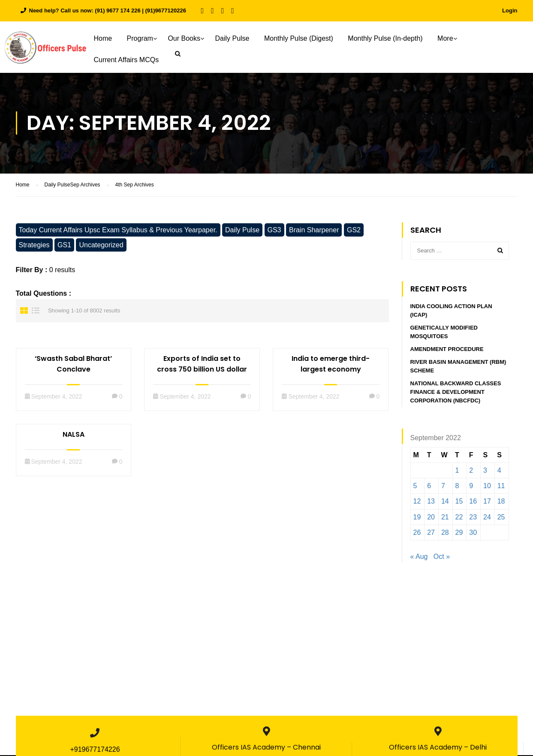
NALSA (74, 436)
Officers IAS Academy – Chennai (266, 749)
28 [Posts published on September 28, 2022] (445, 535)
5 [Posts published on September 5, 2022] (415, 488)
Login (510, 10)
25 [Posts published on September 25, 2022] (501, 519)
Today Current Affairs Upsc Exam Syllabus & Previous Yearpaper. (118, 232)
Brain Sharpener (314, 232)
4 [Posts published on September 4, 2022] (499, 472)
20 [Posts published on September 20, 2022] (431, 519)
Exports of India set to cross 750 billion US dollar (202, 366)
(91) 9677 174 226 (117, 10)
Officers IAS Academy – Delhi (438, 749)
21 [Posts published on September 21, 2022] (445, 519)
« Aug (419, 559)
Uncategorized (101, 247)
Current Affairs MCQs (131, 60)
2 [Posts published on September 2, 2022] (471, 472)
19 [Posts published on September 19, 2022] (417, 519)
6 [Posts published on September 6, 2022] (429, 488)
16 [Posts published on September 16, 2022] (473, 503)
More (450, 38)
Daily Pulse (237, 38)
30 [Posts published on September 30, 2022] (473, 535)
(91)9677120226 (166, 10)
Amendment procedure (447, 351)
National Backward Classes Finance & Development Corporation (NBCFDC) (456, 394)
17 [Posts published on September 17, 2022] (487, 503)
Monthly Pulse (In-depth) (390, 38)
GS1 (64, 247)
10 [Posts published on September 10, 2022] (487, 488)
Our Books (189, 38)
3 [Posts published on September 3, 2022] (485, 472)
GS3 (274, 232)
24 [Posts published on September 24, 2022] (487, 519)
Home (108, 38)
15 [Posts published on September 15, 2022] (459, 503)
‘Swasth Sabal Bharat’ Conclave (73, 366)
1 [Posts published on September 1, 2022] (457, 472)
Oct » (442, 559)
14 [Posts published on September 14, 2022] (445, 503)
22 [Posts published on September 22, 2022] (459, 519)
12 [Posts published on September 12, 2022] (417, 503)
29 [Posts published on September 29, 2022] (459, 535)
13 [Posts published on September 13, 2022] (431, 503)
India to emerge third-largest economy (331, 366)
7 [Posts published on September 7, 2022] (443, 488)
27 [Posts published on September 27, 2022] (431, 535)
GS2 (354, 232)
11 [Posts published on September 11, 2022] (501, 488)
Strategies (34, 247)
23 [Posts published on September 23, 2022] (473, 519)
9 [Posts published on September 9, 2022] (471, 488)
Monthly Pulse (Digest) (303, 38)
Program (145, 38)
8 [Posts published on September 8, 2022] (457, 488)
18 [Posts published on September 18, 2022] (501, 503)
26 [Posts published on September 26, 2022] (417, 535)
